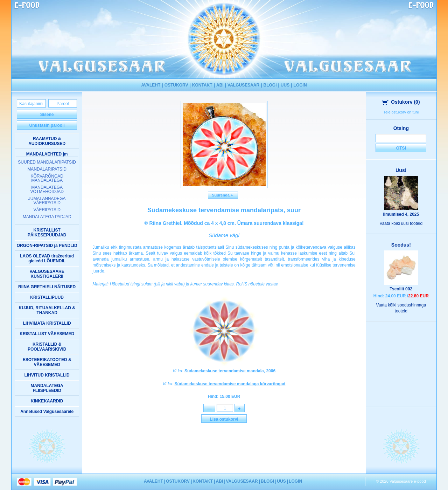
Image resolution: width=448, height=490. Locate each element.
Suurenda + (223, 195)
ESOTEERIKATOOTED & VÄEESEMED (47, 362)
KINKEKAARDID (47, 401)
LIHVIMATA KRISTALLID (47, 323)
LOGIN (300, 85)
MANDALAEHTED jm (47, 154)
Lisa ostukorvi (224, 420)
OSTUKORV (176, 85)
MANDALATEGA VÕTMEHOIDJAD (47, 189)
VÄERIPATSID (47, 210)
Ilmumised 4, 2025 (401, 214)
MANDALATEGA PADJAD (47, 217)
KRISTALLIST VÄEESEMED (47, 334)
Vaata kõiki (401, 223)
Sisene (47, 115)
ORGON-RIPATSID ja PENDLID (47, 246)
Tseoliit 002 (401, 289)
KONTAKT (202, 85)
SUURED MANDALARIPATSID (47, 162)
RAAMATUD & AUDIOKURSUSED (47, 141)
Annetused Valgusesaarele (47, 412)
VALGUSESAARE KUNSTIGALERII (47, 274)
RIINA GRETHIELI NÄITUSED (47, 287)
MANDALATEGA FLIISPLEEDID (47, 388)
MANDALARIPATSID (47, 169)
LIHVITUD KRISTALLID (47, 375)
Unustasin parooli (47, 125)
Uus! (401, 170)
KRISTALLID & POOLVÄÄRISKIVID (47, 347)
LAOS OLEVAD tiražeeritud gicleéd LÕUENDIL (47, 258)
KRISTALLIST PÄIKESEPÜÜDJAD (47, 233)
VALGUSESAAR (243, 85)
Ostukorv (401, 102)
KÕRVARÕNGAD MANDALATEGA (47, 178)
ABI (220, 85)
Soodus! (401, 245)
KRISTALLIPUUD (47, 297)
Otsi (401, 148)
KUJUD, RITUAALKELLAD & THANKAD (47, 310)
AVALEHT (151, 85)
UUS (285, 85)
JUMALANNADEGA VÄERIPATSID (47, 201)
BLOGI (270, 85)
